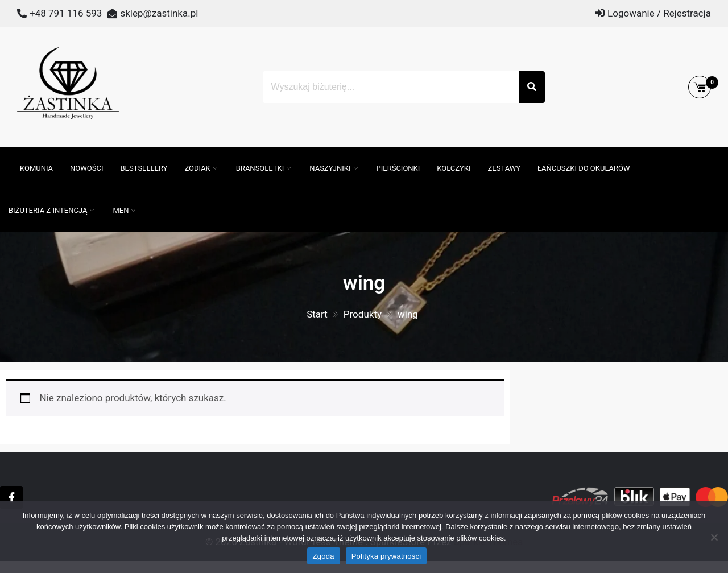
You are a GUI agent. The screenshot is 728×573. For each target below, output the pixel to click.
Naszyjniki (330, 168)
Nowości (86, 168)
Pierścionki (398, 168)
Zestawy (504, 168)
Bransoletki (260, 168)
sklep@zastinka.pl (159, 13)
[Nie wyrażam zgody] (714, 537)
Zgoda (324, 556)
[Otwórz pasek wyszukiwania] (6, 153)
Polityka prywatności (386, 556)
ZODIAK (197, 168)
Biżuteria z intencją (48, 210)
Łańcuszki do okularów (584, 168)
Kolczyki (454, 168)
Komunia (36, 168)
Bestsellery (144, 168)
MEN (121, 210)
